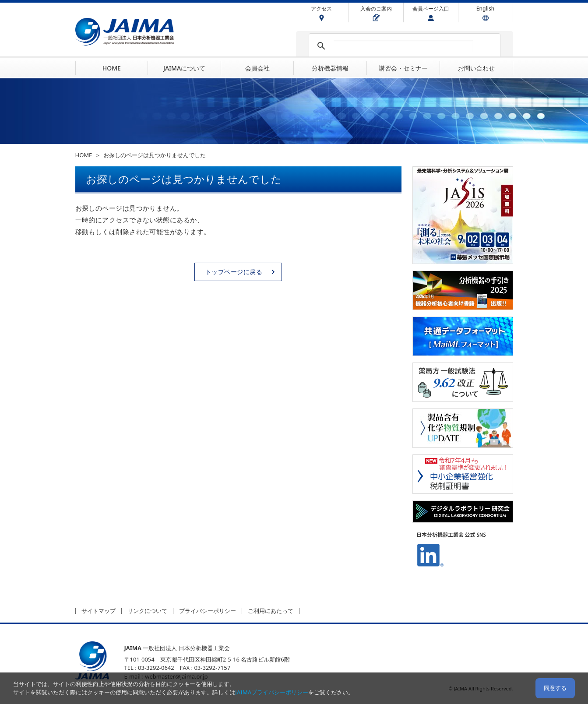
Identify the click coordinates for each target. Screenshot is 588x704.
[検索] (403, 46)
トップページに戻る (234, 272)
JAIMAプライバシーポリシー (272, 692)
